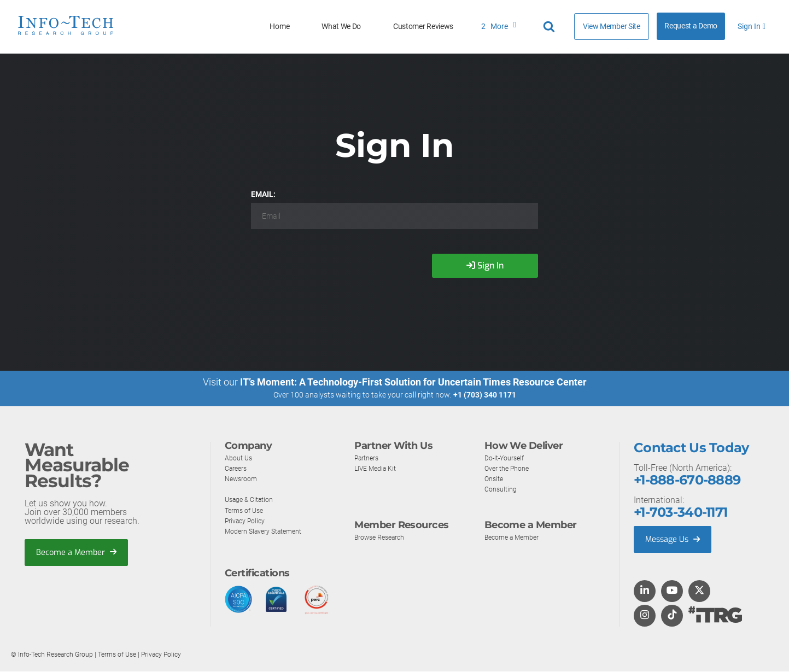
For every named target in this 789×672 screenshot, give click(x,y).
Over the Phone (510, 468)
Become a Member (80, 552)
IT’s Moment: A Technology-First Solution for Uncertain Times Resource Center (413, 382)
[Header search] (551, 27)
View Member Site (612, 26)
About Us (240, 458)
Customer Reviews (423, 27)
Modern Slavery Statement (270, 531)
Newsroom (243, 478)
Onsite (495, 478)
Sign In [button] (751, 27)
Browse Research (384, 537)
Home (279, 27)
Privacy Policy (248, 521)
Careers (238, 468)
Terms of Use (247, 510)
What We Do (341, 27)
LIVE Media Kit (379, 468)
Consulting (503, 489)
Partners (369, 458)
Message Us (675, 539)
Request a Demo (691, 26)
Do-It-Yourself (508, 458)
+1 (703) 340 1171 (485, 395)
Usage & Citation (253, 499)
